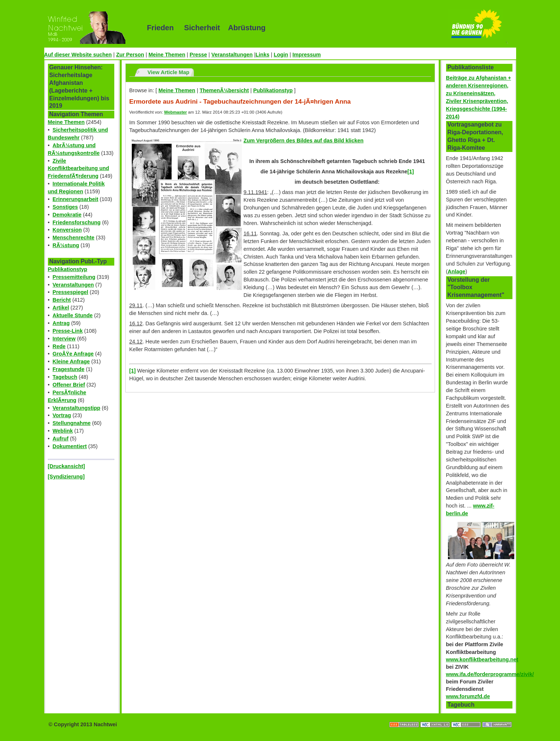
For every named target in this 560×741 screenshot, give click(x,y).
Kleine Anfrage (71, 361)
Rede (59, 346)
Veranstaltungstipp (77, 408)
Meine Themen (167, 55)
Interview (64, 339)
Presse (198, 55)
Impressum (307, 55)
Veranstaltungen (232, 55)
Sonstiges (65, 207)
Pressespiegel (71, 292)
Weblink (63, 431)
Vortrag (62, 415)
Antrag (61, 323)
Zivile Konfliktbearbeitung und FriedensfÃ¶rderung (79, 169)
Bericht (62, 300)
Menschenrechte (74, 238)
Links (262, 55)
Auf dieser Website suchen (78, 55)
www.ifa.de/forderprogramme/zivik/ (490, 674)
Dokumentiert (70, 446)
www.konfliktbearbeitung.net (482, 659)
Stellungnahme (72, 423)
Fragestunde (69, 369)
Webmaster (175, 112)
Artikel (61, 308)
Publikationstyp (68, 269)
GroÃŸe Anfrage (73, 354)
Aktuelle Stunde (73, 315)
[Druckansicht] (67, 466)
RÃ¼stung (66, 245)
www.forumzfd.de (468, 696)
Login (281, 55)
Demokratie (67, 215)
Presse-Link (68, 331)
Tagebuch (65, 377)
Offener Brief (69, 385)
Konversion (67, 230)
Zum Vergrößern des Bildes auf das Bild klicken (304, 141)
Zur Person (130, 55)
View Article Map (168, 72)
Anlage (456, 271)
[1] (133, 371)
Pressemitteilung (74, 277)
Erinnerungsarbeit (76, 199)
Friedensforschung (77, 222)
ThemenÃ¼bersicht (224, 90)
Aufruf (61, 439)
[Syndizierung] (66, 477)
